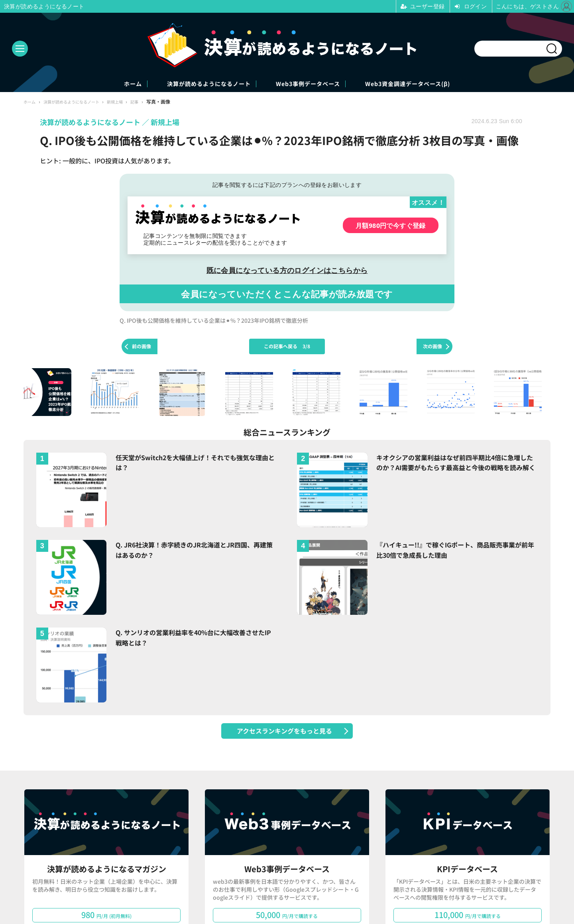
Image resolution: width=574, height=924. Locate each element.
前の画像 (142, 347)
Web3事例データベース (316, 84)
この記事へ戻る (287, 347)
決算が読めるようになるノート (193, 84)
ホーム (95, 84)
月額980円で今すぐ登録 (391, 226)
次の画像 (432, 347)
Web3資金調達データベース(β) (441, 84)
